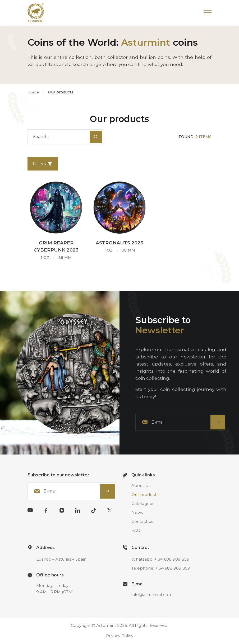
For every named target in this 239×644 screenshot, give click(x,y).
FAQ (136, 531)
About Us (141, 486)
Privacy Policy (120, 636)
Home (33, 92)
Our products (145, 495)
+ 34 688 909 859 (172, 560)
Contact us (142, 522)
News (137, 513)
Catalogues (143, 504)
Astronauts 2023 (119, 243)
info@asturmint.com (152, 595)
